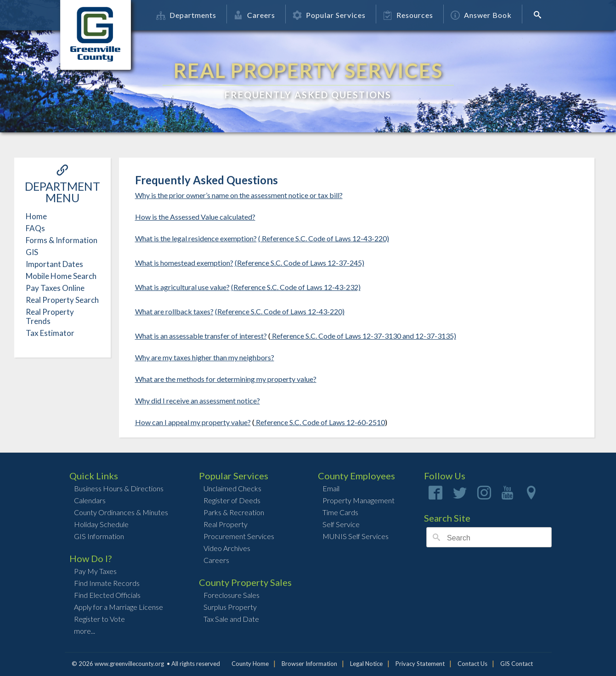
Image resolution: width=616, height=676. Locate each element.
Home (36, 216)
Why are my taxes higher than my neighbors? (205, 357)
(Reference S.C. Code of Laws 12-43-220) (280, 311)
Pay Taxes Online (55, 288)
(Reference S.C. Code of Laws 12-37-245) (300, 263)
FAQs (35, 228)
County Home (250, 664)
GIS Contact (517, 664)
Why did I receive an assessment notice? (198, 400)
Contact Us (472, 664)
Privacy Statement (420, 664)
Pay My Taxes (95, 571)
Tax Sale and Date (231, 619)
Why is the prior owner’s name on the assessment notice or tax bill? (239, 195)
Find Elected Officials (107, 595)
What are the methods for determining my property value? (226, 379)
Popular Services (329, 15)
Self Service (341, 524)
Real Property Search (62, 300)
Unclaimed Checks (232, 488)
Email (331, 488)
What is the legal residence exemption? (196, 238)
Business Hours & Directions (119, 488)
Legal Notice (366, 664)
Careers (254, 15)
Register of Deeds (232, 500)
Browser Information (309, 664)
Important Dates (54, 264)
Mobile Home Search (61, 276)
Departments (186, 15)
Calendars (90, 500)
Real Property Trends (50, 316)
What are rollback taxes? (174, 311)
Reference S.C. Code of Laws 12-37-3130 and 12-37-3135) (363, 336)
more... (85, 631)
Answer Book (481, 15)
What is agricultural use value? (182, 287)
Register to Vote (99, 619)
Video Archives (227, 548)
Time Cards (340, 512)
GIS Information (99, 536)
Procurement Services (239, 536)
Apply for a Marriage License (119, 607)
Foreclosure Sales (232, 595)
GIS (32, 252)
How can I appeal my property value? (193, 422)
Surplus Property (230, 607)
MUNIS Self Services (356, 536)
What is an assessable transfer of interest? (201, 336)
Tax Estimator (50, 333)
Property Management (359, 500)
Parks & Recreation (234, 512)
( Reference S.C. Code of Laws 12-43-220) (324, 238)
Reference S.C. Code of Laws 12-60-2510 (320, 422)
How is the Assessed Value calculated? (195, 217)
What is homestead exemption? (184, 263)
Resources (408, 15)
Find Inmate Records (107, 583)
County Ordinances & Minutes (121, 512)
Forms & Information (62, 240)
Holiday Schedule (101, 524)
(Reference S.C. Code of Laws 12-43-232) (296, 287)
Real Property (226, 524)
